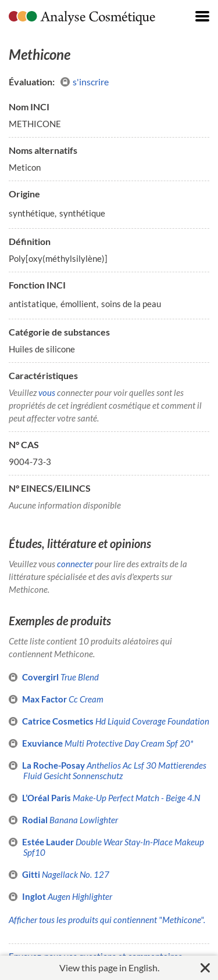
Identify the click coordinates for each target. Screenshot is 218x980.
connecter (75, 564)
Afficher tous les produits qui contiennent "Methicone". (107, 920)
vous (47, 392)
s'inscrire (85, 82)
